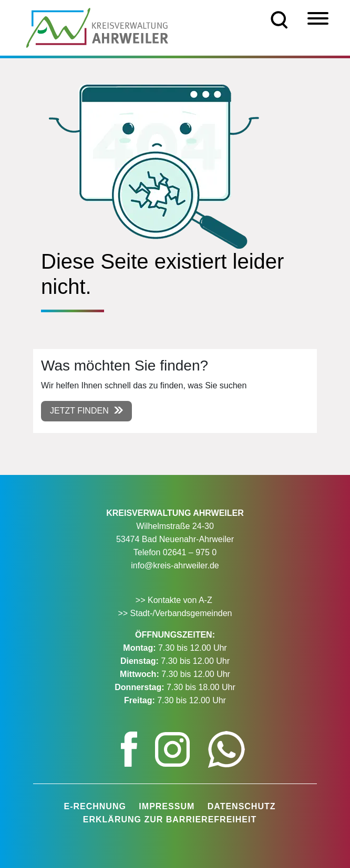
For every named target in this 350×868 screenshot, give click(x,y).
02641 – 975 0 (190, 552)
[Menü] (318, 18)
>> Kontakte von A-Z (175, 600)
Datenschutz (242, 806)
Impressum (167, 806)
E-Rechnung (95, 806)
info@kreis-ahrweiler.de (175, 565)
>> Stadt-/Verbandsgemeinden (175, 613)
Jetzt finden (79, 411)
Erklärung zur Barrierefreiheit (170, 819)
